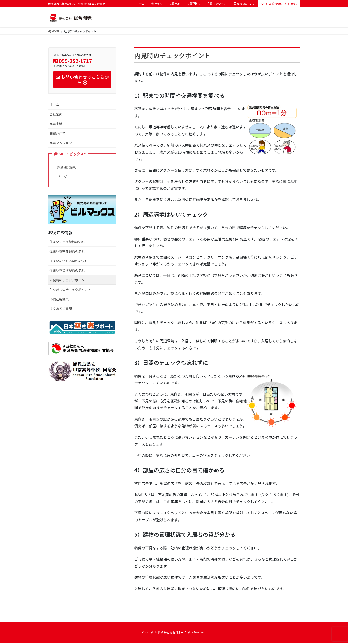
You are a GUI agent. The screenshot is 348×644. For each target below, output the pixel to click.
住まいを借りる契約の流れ (69, 262)
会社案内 (157, 4)
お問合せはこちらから (279, 4)
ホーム (141, 4)
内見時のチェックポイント (69, 281)
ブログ (62, 178)
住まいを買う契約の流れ (67, 242)
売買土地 (175, 4)
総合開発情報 (67, 168)
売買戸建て (194, 4)
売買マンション (217, 4)
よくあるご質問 (61, 309)
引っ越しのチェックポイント (70, 290)
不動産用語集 (59, 300)
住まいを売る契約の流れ (67, 252)
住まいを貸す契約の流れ (67, 271)
